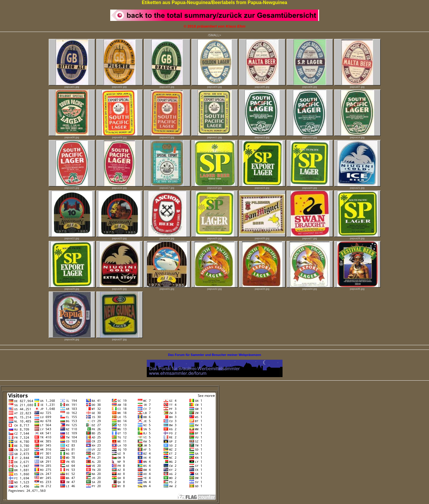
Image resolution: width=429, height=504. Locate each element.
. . (110, 499)
